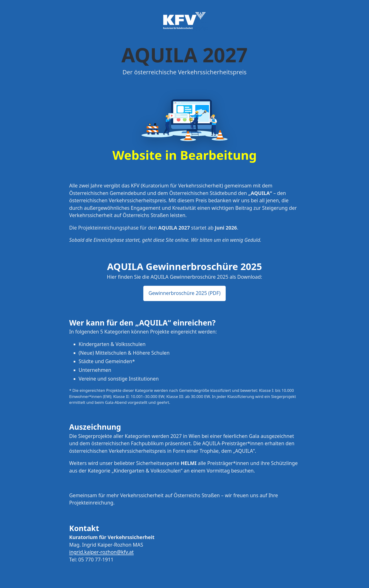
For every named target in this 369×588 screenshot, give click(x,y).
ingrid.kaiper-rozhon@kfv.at (101, 552)
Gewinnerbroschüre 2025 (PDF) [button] (184, 293)
